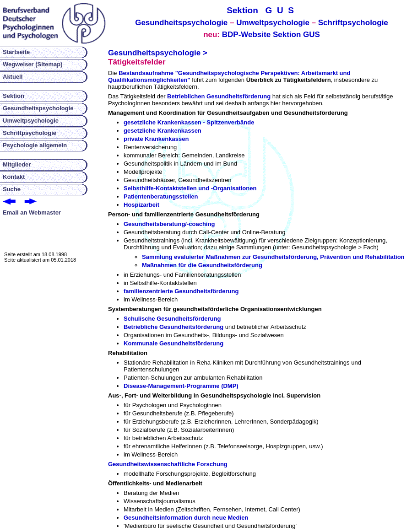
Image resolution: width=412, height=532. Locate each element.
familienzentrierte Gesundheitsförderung (181, 291)
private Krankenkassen (156, 139)
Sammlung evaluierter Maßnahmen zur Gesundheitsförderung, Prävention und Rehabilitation (273, 257)
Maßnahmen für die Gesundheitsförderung (202, 265)
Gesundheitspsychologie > (158, 53)
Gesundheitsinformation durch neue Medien (186, 518)
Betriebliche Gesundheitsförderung (173, 327)
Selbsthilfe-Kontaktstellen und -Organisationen (190, 188)
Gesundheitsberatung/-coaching (169, 224)
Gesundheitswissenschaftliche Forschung (168, 464)
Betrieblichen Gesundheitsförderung (219, 96)
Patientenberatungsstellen (161, 196)
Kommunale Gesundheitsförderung (173, 343)
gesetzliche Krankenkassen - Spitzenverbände (189, 122)
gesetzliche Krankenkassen (163, 131)
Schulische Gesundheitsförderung (172, 319)
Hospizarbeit (141, 205)
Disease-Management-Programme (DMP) (181, 386)
